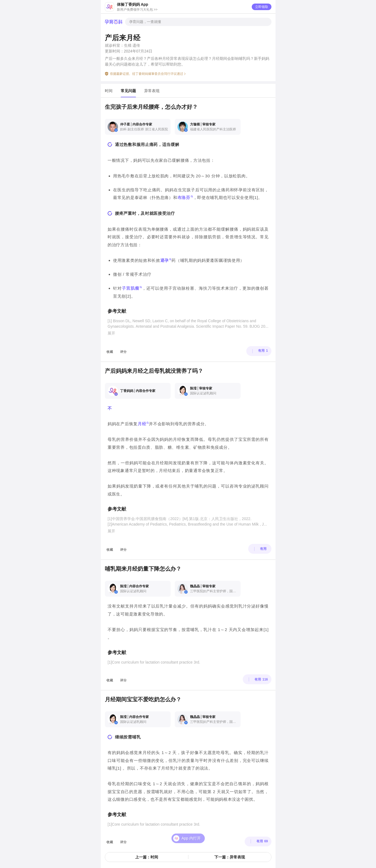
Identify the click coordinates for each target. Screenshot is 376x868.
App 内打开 (191, 832)
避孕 (164, 260)
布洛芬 (184, 197)
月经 (142, 424)
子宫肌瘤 (131, 288)
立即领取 (262, 7)
